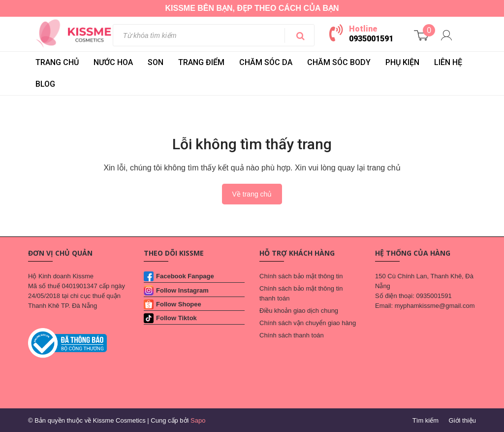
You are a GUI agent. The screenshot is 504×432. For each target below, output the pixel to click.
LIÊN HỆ (448, 62)
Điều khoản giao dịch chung (299, 311)
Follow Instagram (182, 290)
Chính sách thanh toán (292, 335)
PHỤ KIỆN (402, 62)
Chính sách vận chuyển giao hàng (308, 323)
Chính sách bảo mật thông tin (301, 276)
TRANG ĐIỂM (201, 62)
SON (156, 62)
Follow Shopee (179, 304)
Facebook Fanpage (185, 276)
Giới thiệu (462, 420)
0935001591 (371, 39)
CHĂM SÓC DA (266, 62)
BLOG (45, 84)
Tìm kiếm (425, 420)
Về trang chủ (252, 194)
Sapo (198, 420)
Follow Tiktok (176, 318)
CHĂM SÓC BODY (339, 62)
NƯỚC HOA (113, 62)
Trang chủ (57, 62)
